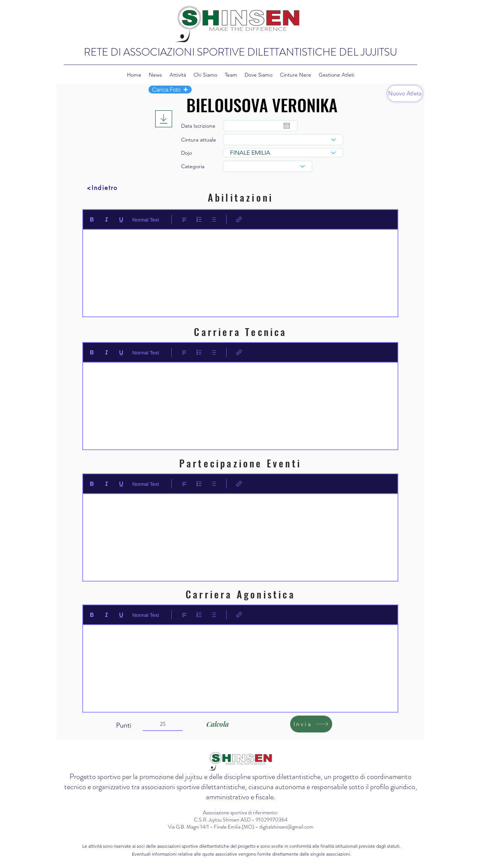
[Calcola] (217, 724)
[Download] (164, 119)
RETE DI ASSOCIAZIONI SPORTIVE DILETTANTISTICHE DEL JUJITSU (240, 52)
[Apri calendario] (287, 126)
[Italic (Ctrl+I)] (107, 219)
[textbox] (240, 271)
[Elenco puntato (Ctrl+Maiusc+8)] (214, 219)
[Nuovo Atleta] (405, 93)
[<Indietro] (102, 188)
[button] (170, 90)
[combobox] (283, 140)
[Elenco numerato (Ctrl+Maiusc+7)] (199, 219)
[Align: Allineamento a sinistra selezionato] (184, 219)
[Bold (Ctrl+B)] (92, 219)
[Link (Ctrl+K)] (239, 219)
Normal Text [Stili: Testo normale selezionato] (146, 220)
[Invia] (311, 724)
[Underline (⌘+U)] (121, 219)
